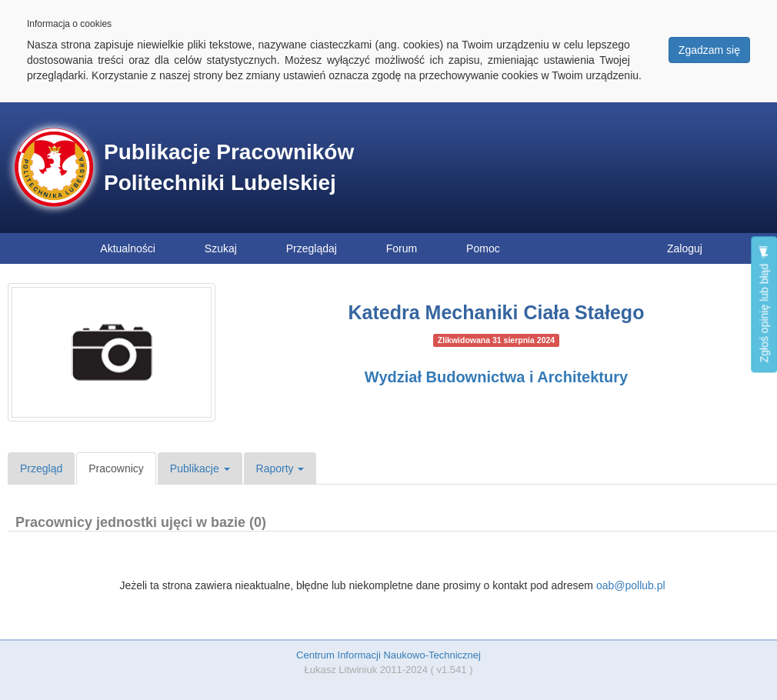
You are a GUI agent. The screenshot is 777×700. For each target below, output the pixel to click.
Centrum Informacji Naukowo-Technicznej (388, 655)
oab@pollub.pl (631, 585)
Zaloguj (685, 248)
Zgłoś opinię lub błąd (764, 304)
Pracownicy (116, 468)
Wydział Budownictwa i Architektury (496, 377)
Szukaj (221, 248)
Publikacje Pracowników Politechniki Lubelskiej (229, 167)
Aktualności (128, 248)
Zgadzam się (709, 50)
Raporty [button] (280, 468)
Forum (402, 248)
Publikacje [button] (200, 468)
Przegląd (41, 468)
